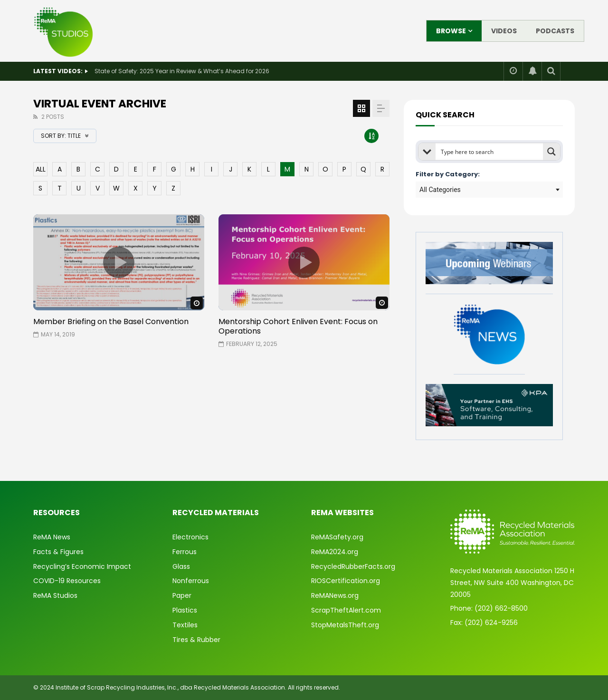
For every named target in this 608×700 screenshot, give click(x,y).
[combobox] (489, 190)
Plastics (185, 610)
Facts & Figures (58, 552)
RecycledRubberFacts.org (353, 566)
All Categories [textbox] (440, 190)
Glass (181, 566)
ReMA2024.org (335, 552)
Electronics (190, 537)
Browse (451, 31)
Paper (182, 595)
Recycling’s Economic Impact (82, 566)
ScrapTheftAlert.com (346, 610)
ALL (41, 169)
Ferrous (185, 552)
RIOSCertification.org (346, 581)
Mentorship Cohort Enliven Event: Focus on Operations (298, 326)
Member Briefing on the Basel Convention (111, 321)
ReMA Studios (55, 595)
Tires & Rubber (196, 640)
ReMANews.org (335, 595)
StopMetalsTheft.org (345, 625)
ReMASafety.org (337, 537)
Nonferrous (191, 581)
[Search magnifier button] (551, 152)
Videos (504, 31)
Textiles (185, 625)
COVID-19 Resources (67, 581)
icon (119, 262)
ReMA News (52, 537)
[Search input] (490, 152)
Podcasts (555, 31)
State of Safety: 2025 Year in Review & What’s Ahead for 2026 (182, 71)
